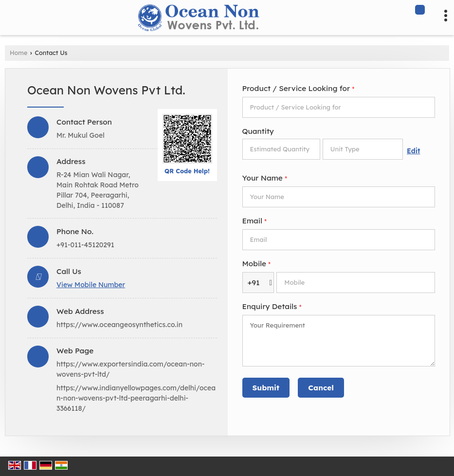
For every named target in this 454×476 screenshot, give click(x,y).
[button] (91, 285)
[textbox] (363, 149)
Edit (413, 151)
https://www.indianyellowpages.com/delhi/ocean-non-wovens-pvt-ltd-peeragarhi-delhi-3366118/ (136, 398)
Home (18, 53)
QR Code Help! (187, 171)
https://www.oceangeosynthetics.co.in (119, 325)
